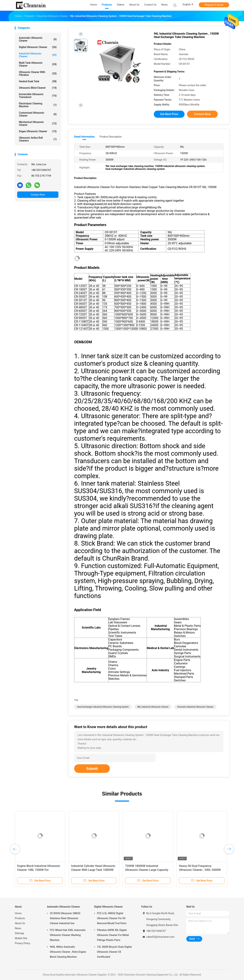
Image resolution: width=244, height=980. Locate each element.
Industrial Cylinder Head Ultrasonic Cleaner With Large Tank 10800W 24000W (93, 870)
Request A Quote (214, 5)
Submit (92, 769)
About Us (20, 923)
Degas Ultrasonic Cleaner (38, 131)
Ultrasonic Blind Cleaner (38, 88)
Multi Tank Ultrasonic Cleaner (38, 64)
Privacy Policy (23, 943)
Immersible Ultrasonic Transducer (38, 96)
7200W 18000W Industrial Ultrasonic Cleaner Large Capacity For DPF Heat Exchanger (147, 870)
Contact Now (38, 195)
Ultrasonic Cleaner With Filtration (38, 74)
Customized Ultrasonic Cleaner (38, 114)
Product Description (110, 137)
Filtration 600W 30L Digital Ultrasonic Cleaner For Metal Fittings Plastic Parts (113, 935)
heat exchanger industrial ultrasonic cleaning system (103, 707)
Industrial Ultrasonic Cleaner (38, 55)
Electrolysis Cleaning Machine (38, 105)
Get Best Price (169, 114)
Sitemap (19, 933)
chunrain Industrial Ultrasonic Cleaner (195, 707)
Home (18, 913)
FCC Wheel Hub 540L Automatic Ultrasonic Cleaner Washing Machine (68, 935)
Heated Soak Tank (38, 81)
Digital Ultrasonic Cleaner (38, 47)
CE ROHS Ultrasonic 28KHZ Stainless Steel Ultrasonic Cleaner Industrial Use (65, 918)
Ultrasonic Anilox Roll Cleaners (38, 139)
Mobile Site (21, 938)
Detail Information (84, 137)
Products (20, 918)
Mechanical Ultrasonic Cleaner (38, 123)
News (18, 928)
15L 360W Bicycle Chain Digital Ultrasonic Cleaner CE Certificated (114, 952)
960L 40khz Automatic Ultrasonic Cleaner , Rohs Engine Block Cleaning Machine (68, 952)
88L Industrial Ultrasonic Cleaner (153, 707)
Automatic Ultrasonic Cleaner (38, 39)
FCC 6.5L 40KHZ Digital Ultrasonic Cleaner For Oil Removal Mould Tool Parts (112, 918)
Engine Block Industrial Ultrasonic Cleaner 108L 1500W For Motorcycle (39, 870)
